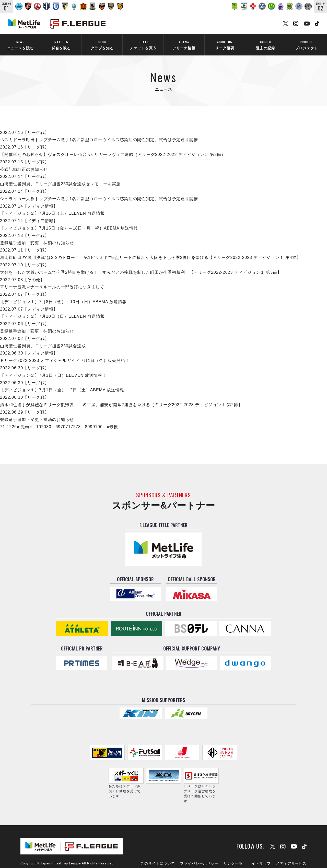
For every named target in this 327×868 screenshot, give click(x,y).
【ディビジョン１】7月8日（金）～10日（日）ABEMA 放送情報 (63, 295)
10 (39, 420)
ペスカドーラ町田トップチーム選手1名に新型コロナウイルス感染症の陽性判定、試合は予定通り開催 (99, 133)
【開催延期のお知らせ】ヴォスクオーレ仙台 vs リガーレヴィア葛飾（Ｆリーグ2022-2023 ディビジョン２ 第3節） (113, 148)
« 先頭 (23, 420)
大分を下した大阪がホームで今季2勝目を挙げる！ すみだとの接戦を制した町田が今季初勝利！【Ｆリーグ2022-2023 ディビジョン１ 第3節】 (141, 265)
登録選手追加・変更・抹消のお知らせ (37, 236)
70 (63, 420)
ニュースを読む (20, 45)
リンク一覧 (233, 849)
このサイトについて (158, 849)
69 (58, 420)
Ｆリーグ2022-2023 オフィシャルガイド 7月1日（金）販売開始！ (65, 354)
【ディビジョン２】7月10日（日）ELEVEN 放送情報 (52, 310)
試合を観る (61, 45)
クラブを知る (102, 45)
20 (44, 420)
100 (99, 420)
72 (73, 420)
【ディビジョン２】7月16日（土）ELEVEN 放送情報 (52, 207)
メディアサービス (291, 849)
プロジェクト (306, 45)
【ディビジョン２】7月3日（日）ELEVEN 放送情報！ (53, 368)
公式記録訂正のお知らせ (24, 162)
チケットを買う (143, 45)
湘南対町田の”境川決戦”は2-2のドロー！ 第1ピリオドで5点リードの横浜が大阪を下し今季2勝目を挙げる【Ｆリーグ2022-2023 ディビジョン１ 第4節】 (150, 251)
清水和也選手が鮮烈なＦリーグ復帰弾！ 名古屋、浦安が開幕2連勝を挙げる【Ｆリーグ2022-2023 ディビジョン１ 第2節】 (121, 398)
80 (87, 420)
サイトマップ (259, 849)
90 (92, 420)
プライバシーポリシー (199, 849)
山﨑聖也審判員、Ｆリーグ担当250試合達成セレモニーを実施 (60, 177)
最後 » (116, 420)
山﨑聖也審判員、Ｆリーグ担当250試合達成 (43, 339)
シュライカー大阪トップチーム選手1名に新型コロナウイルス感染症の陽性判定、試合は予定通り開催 (99, 192)
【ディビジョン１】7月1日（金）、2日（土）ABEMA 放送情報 (62, 383)
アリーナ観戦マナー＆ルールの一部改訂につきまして (52, 280)
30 (49, 420)
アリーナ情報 (184, 45)
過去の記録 (266, 45)
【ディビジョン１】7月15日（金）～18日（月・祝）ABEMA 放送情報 (69, 221)
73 (78, 420)
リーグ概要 (225, 45)
